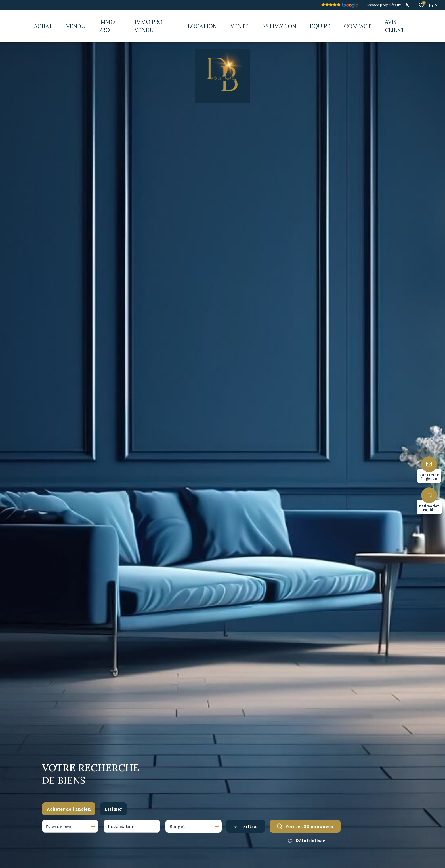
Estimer (113, 810)
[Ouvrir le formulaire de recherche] (246, 828)
